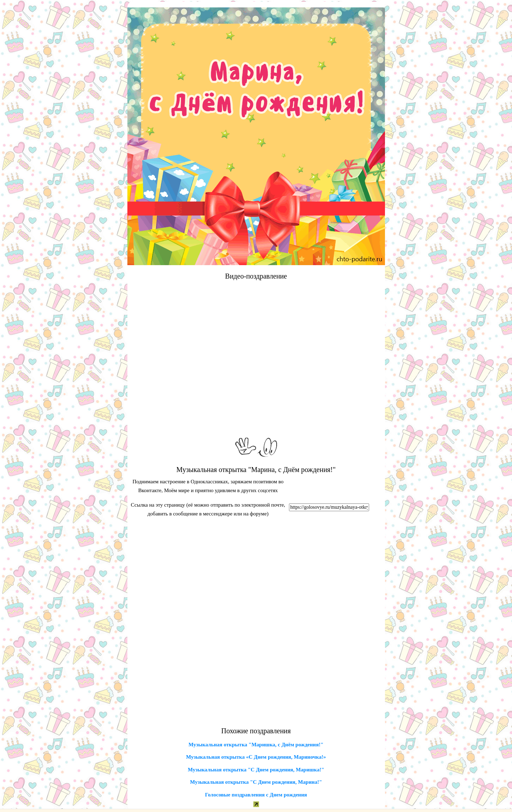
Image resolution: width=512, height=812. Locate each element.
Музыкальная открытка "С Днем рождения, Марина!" (256, 782)
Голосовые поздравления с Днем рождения (256, 795)
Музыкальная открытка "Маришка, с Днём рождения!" (256, 745)
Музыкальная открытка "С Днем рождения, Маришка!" (256, 770)
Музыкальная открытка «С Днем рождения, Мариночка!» (256, 757)
